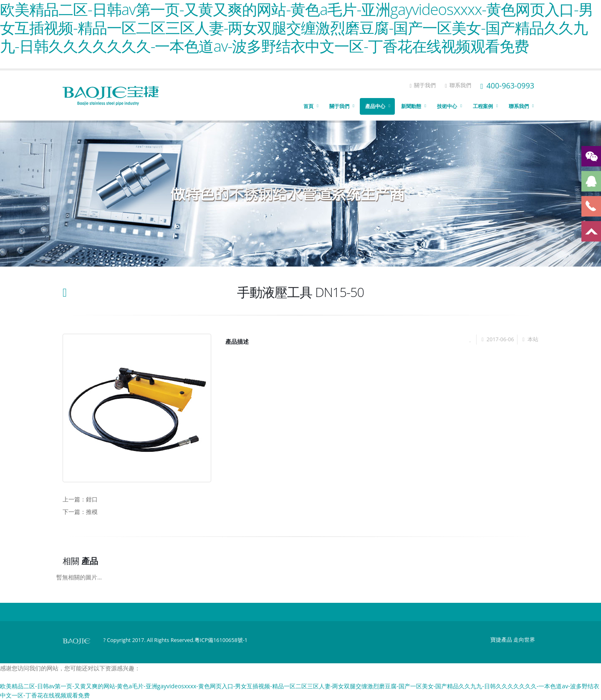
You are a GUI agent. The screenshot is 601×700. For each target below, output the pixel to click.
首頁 (308, 106)
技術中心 (447, 106)
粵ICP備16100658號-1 (221, 640)
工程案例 (483, 106)
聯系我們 (458, 85)
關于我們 (423, 85)
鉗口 (92, 499)
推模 (92, 512)
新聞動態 (411, 106)
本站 (533, 339)
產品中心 (375, 106)
